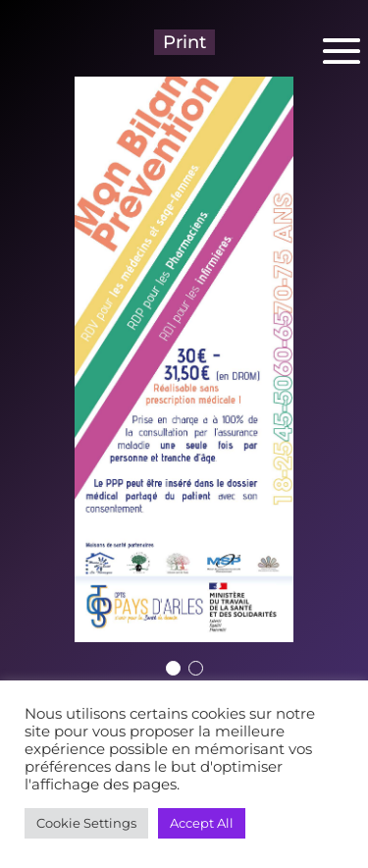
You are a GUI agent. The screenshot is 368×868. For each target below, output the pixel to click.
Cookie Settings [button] (86, 823)
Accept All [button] (202, 823)
